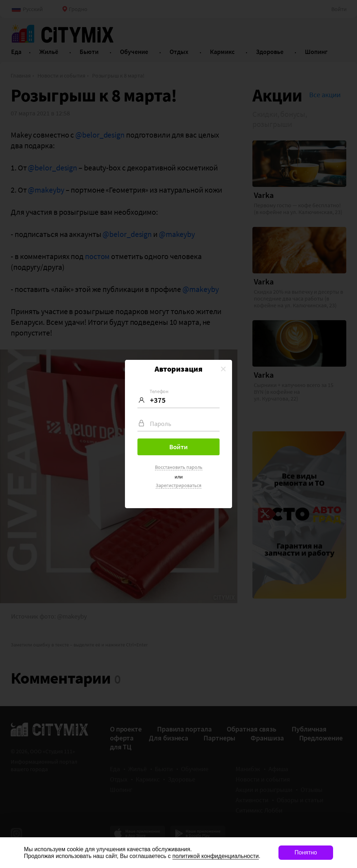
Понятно (306, 852)
